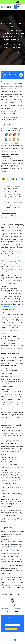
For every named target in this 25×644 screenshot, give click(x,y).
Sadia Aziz (12, 606)
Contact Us (18, 6)
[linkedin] (14, 594)
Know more (17, 611)
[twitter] (16, 594)
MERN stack (15, 546)
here (17, 581)
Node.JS (3, 314)
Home (3, 23)
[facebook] (11, 594)
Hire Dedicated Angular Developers (10, 306)
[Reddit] (19, 594)
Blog (7, 23)
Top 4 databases (18, 253)
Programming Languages (16, 23)
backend (3, 319)
